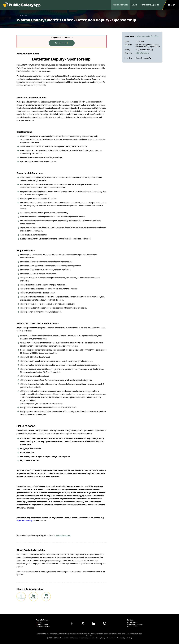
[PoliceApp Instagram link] (105, 623)
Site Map (129, 638)
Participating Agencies (150, 5)
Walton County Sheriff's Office (147, 36)
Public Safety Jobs (120, 5)
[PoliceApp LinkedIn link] (94, 623)
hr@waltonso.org (142, 53)
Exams (134, 5)
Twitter (34, 598)
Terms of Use (111, 638)
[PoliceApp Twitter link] (83, 623)
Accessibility (121, 638)
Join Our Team (43, 624)
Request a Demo (44, 627)
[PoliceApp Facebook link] (72, 623)
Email (46, 598)
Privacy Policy (101, 638)
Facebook (21, 598)
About (40, 622)
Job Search (23, 16)
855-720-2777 (132, 627)
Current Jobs (60, 43)
